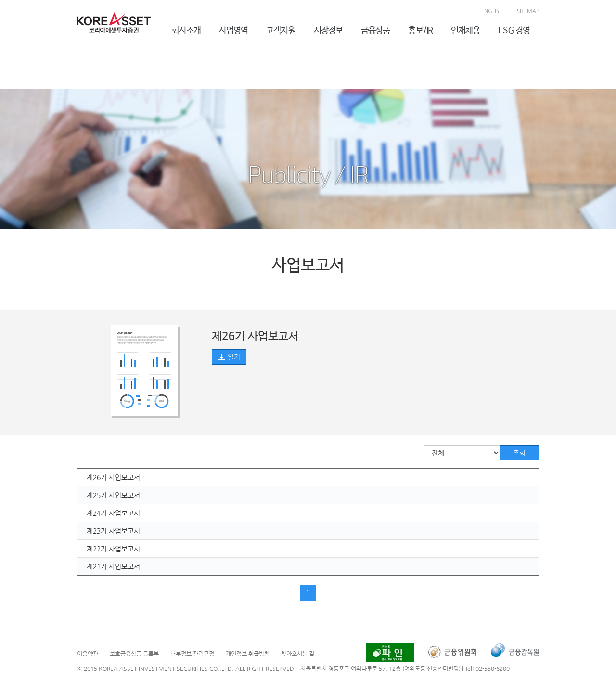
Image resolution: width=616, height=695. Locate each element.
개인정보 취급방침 (248, 654)
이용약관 (88, 654)
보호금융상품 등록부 (134, 654)
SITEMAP (528, 11)
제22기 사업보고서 (113, 549)
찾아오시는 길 (298, 654)
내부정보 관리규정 (192, 654)
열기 (229, 357)
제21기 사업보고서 (113, 566)
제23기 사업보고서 (113, 531)
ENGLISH (492, 11)
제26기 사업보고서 (113, 477)
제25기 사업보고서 (113, 495)
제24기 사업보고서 (113, 513)
